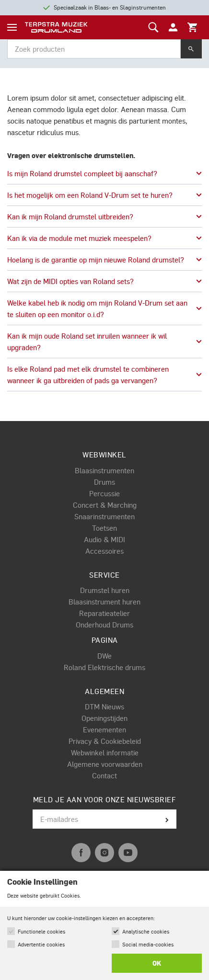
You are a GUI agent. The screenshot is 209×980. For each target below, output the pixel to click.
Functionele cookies (41, 931)
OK (157, 963)
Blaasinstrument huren (104, 602)
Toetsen (104, 528)
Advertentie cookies (41, 944)
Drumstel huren (105, 590)
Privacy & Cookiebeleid (105, 741)
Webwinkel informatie (105, 752)
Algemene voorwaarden (105, 764)
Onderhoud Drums (104, 625)
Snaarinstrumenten (104, 516)
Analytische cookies (146, 931)
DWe (104, 656)
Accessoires (104, 551)
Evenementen (104, 729)
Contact (104, 775)
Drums (104, 482)
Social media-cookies (148, 944)
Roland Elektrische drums (104, 667)
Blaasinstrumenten (104, 470)
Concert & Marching (105, 505)
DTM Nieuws (104, 707)
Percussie (104, 493)
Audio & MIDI (104, 539)
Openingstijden (104, 718)
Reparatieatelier (104, 613)
